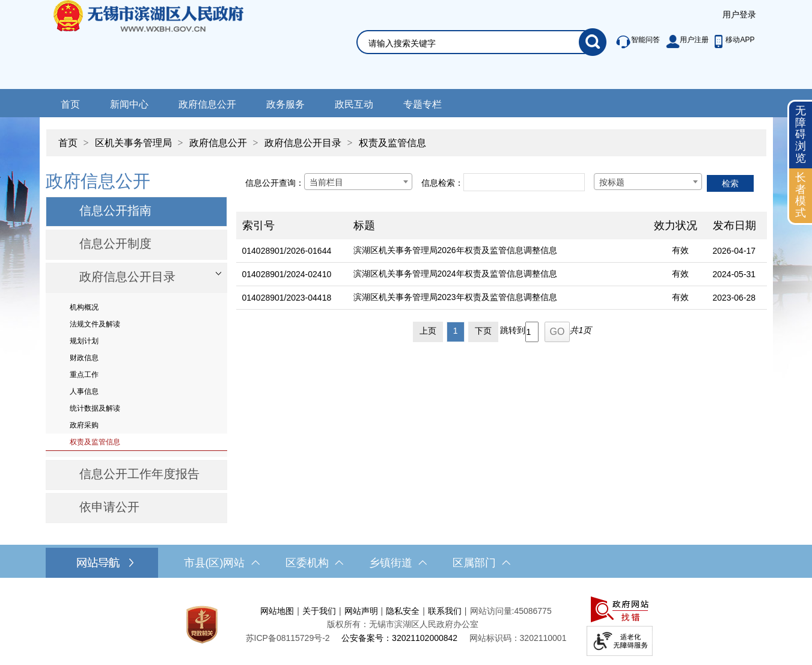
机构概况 (84, 307)
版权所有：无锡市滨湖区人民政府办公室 (403, 624)
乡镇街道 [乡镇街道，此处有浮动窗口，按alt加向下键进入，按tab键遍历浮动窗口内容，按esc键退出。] (398, 563)
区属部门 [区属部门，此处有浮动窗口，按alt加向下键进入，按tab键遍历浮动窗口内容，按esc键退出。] (481, 563)
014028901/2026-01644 (287, 251)
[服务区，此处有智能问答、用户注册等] (682, 42)
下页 (483, 331)
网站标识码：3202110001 (518, 638)
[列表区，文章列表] (502, 255)
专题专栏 (423, 104)
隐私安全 (403, 611)
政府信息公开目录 (303, 143)
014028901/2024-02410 (287, 274)
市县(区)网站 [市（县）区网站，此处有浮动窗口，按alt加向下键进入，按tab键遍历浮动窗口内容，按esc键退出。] (222, 563)
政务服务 (285, 104)
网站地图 (277, 611)
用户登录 (739, 14)
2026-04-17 (734, 251)
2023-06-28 (734, 298)
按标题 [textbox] (612, 182)
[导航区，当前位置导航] (406, 137)
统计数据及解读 (95, 408)
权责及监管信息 (392, 143)
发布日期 (734, 225)
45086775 (533, 611)
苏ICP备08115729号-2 (288, 638)
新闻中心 (129, 104)
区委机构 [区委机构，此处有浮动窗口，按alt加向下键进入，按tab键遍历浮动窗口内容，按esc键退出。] (314, 563)
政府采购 (84, 425)
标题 (364, 225)
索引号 (258, 225)
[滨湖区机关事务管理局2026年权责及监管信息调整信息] (498, 251)
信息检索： (442, 183)
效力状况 (676, 225)
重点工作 (84, 375)
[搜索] (593, 42)
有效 (680, 250)
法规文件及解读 (95, 324)
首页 (70, 104)
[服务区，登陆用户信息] (739, 15)
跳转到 (513, 330)
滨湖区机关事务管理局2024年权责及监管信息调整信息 (455, 274)
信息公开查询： (275, 183)
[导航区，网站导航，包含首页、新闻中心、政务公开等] (406, 103)
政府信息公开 (207, 104)
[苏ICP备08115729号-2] (288, 638)
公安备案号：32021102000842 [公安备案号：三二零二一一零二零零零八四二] (399, 638)
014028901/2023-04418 (287, 298)
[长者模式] (801, 196)
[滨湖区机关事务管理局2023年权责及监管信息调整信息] (498, 298)
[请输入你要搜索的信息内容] (474, 43)
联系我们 (445, 611)
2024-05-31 (734, 274)
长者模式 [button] (801, 195)
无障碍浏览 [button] (801, 134)
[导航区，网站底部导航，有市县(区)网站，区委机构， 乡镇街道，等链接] (406, 563)
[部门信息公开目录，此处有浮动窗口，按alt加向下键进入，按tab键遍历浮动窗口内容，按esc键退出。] (136, 278)
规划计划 (84, 341)
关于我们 (319, 611)
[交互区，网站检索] (467, 28)
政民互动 (354, 104)
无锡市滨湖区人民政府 (165, 44)
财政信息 (84, 358)
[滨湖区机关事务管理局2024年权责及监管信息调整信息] (498, 274)
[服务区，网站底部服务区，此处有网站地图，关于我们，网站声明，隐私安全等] (406, 624)
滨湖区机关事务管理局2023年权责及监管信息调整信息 (455, 297)
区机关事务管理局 (133, 143)
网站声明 (361, 611)
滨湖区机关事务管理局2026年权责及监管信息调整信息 (455, 250)
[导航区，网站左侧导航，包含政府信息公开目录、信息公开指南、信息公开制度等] (136, 346)
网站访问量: (492, 611)
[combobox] (358, 182)
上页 (428, 331)
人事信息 (84, 391)
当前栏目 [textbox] (326, 182)
